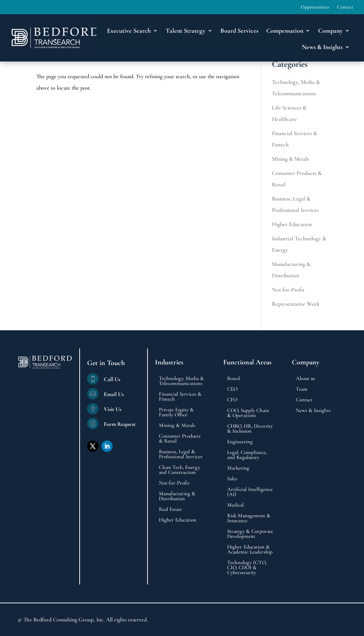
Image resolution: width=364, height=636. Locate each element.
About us (305, 379)
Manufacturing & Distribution (177, 496)
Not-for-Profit (288, 290)
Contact (345, 7)
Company (330, 31)
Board (234, 379)
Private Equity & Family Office (176, 412)
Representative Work (296, 304)
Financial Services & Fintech (180, 397)
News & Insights (322, 47)
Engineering (240, 442)
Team (302, 389)
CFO (232, 400)
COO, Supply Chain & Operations (248, 413)
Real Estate (170, 509)
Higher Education (292, 224)
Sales (232, 479)
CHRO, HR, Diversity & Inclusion (250, 429)
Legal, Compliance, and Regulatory (247, 455)
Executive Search (129, 31)
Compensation (285, 31)
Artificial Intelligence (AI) (250, 492)
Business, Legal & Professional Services (181, 454)
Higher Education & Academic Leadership (250, 550)
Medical (235, 505)
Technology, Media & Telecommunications (181, 381)
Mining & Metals (290, 159)
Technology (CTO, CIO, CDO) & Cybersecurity (247, 568)
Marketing (238, 468)
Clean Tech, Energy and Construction (180, 470)
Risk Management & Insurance (249, 518)
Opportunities (315, 7)
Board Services (239, 31)
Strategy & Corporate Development (250, 534)
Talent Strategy (186, 31)
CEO (232, 389)
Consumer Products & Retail (180, 439)
